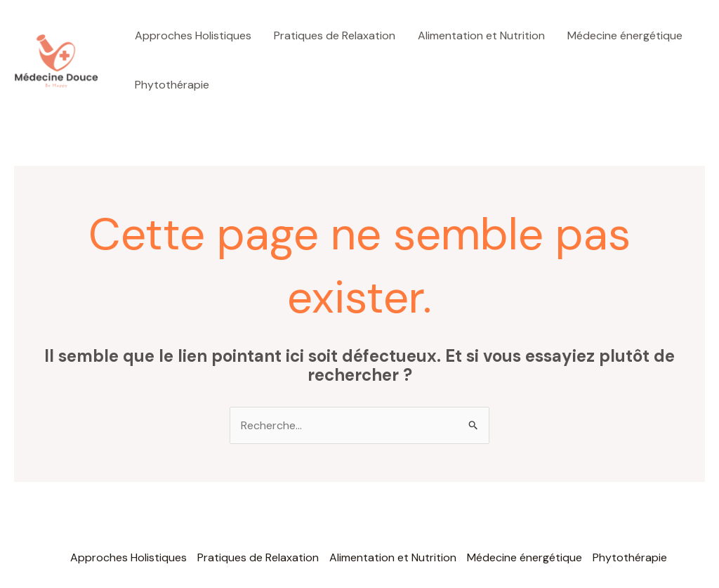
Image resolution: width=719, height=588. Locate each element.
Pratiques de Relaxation (335, 35)
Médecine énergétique (625, 35)
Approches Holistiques (193, 35)
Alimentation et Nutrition (481, 35)
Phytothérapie (172, 85)
